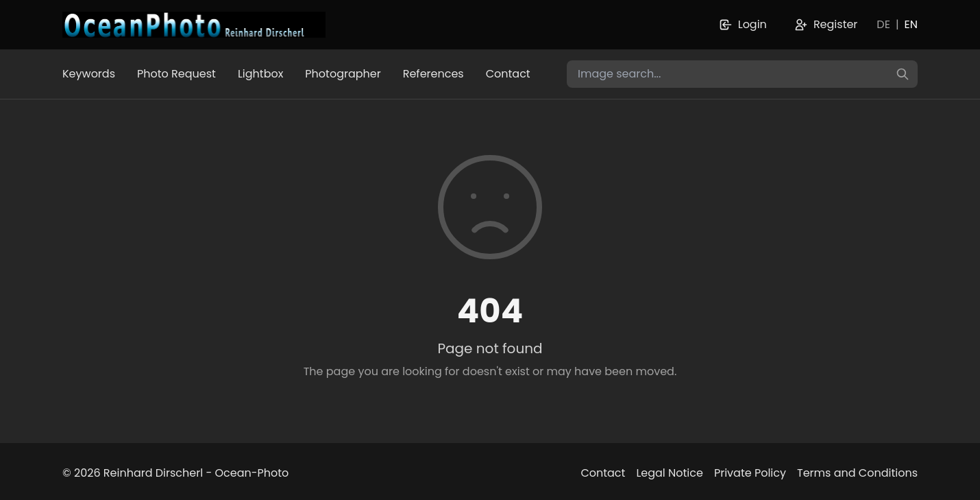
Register (826, 24)
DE (883, 24)
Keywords (89, 74)
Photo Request (176, 74)
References (433, 74)
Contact (508, 74)
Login (743, 24)
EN (911, 24)
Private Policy (750, 473)
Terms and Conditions (857, 473)
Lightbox (260, 74)
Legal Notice (670, 473)
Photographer (343, 74)
